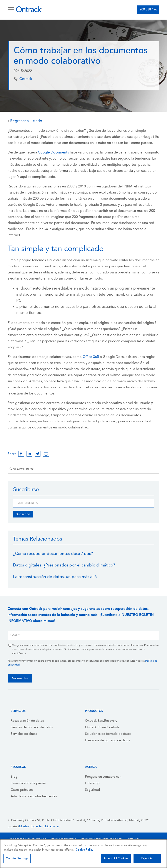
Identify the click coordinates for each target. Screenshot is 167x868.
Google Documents (53, 153)
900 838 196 (148, 10)
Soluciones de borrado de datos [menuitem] (108, 734)
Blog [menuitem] (14, 777)
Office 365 (90, 357)
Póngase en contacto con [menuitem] (103, 777)
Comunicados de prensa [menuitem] (28, 783)
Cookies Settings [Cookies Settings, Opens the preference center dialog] (17, 859)
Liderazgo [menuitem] (92, 783)
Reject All (147, 859)
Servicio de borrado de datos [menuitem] (32, 727)
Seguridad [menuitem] (92, 790)
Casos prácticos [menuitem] (22, 790)
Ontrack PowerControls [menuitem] (102, 727)
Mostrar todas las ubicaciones (39, 827)
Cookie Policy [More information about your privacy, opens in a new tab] (84, 850)
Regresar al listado (25, 121)
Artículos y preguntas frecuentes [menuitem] (34, 796)
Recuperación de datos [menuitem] (27, 721)
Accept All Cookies (116, 859)
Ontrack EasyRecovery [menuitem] (101, 721)
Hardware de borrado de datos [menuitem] (107, 741)
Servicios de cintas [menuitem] (24, 734)
